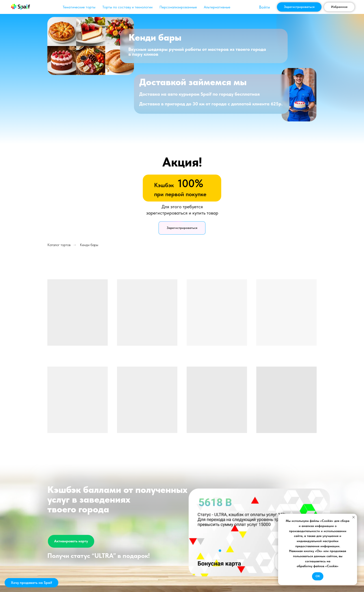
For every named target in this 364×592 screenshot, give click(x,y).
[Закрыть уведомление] (354, 517)
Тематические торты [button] (79, 7)
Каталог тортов (59, 245)
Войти (265, 7)
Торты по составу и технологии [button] (127, 7)
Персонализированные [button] (178, 7)
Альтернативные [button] (217, 7)
